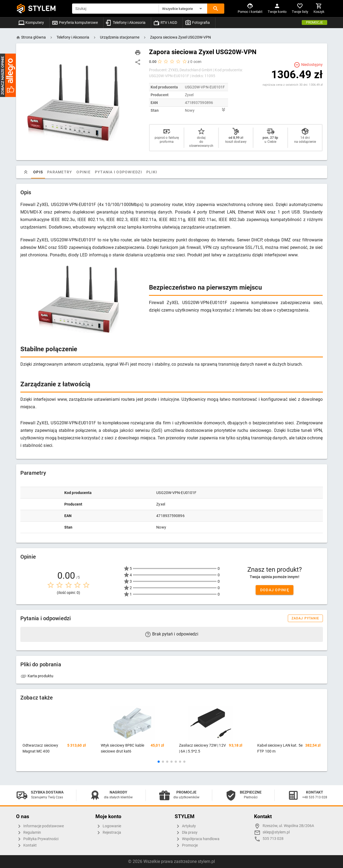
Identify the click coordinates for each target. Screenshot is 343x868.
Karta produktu (37, 676)
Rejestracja (108, 833)
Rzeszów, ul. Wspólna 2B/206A (288, 826)
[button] (183, 9)
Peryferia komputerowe (75, 23)
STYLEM (42, 8)
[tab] (26, 172)
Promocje (314, 23)
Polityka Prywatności (37, 839)
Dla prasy (186, 833)
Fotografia (197, 23)
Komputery (31, 23)
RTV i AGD (165, 23)
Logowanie (108, 826)
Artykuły (185, 826)
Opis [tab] (38, 172)
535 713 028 (273, 839)
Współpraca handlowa (197, 839)
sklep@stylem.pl (276, 832)
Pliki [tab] (151, 172)
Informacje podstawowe (40, 826)
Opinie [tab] (83, 172)
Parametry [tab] (60, 172)
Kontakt (26, 845)
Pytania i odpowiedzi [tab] (118, 172)
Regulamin (29, 833)
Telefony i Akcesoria (126, 23)
